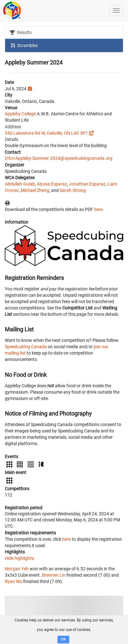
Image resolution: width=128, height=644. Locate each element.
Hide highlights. (20, 558)
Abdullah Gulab (20, 184)
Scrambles (24, 45)
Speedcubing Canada (26, 347)
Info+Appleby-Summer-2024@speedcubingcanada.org (59, 158)
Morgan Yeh (17, 569)
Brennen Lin (54, 575)
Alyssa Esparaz (52, 184)
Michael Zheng (35, 190)
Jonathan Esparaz (87, 184)
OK (63, 639)
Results (21, 32)
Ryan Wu (13, 581)
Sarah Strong (73, 190)
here (98, 209)
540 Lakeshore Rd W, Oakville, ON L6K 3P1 (46, 133)
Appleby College (20, 114)
